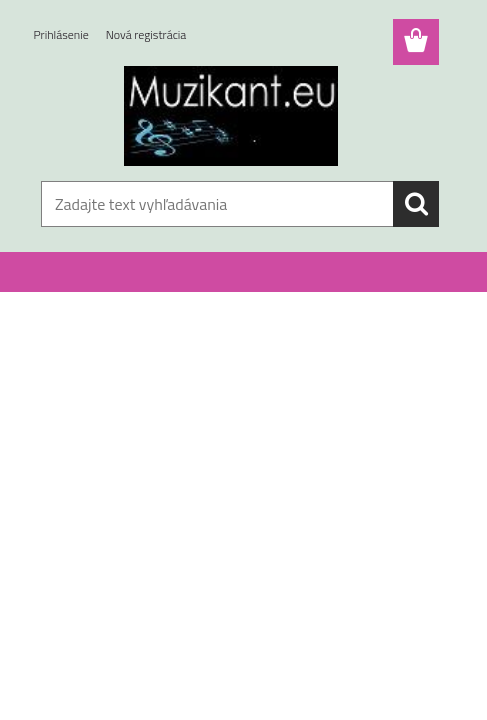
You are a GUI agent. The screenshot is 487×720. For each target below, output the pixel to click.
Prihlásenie (61, 34)
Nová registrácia (146, 34)
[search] (416, 204)
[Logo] (231, 116)
